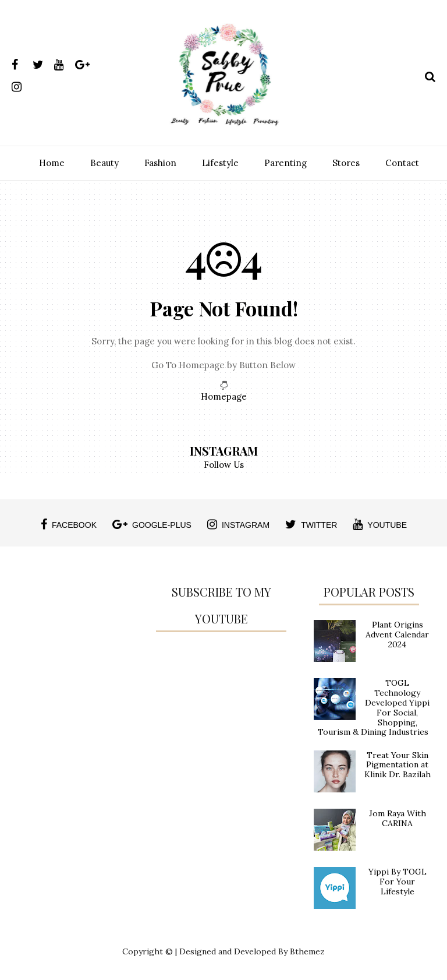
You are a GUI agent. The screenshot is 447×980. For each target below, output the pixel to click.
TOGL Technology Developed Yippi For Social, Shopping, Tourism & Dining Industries (374, 707)
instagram (238, 524)
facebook (69, 524)
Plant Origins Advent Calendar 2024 (397, 634)
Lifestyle (220, 163)
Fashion (160, 163)
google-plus (152, 524)
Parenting (285, 163)
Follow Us (224, 465)
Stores (346, 163)
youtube (380, 524)
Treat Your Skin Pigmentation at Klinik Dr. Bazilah (398, 765)
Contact (402, 163)
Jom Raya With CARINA (398, 818)
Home (52, 163)
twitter (311, 524)
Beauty (104, 163)
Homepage (224, 396)
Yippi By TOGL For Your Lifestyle (398, 882)
